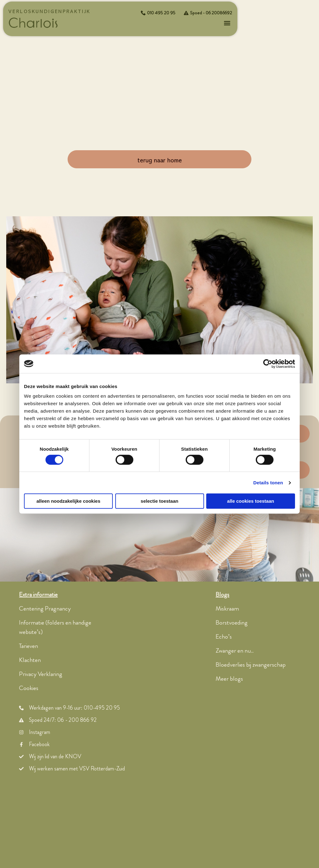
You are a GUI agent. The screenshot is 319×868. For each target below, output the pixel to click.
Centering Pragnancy (45, 609)
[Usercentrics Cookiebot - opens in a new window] (268, 364)
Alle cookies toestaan (251, 501)
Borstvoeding (232, 623)
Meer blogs (229, 679)
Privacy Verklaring (41, 674)
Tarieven (29, 646)
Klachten (30, 660)
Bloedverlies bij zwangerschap (251, 665)
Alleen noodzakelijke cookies (68, 501)
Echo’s (224, 637)
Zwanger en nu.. (235, 651)
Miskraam (227, 609)
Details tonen (268, 483)
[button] (227, 23)
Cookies (29, 688)
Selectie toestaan (160, 501)
